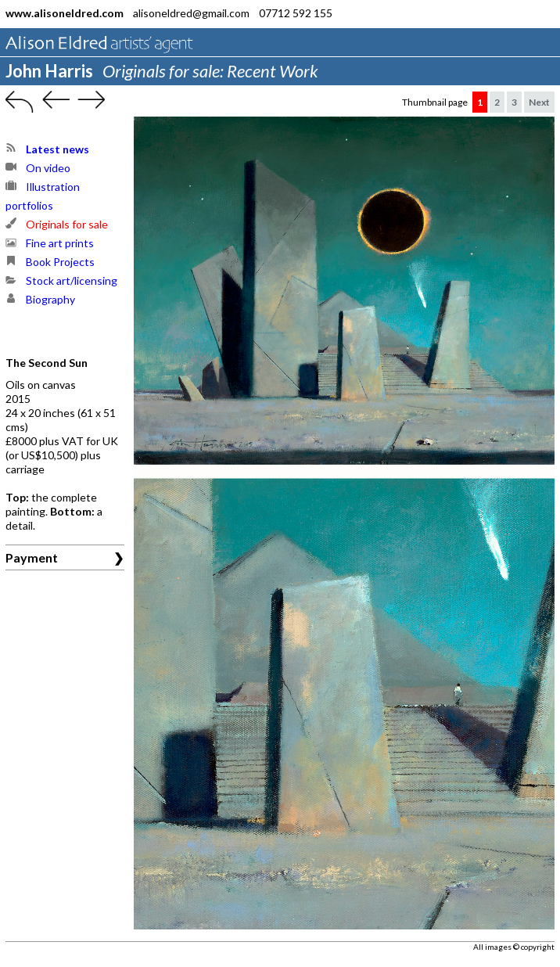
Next (539, 102)
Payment (32, 557)
